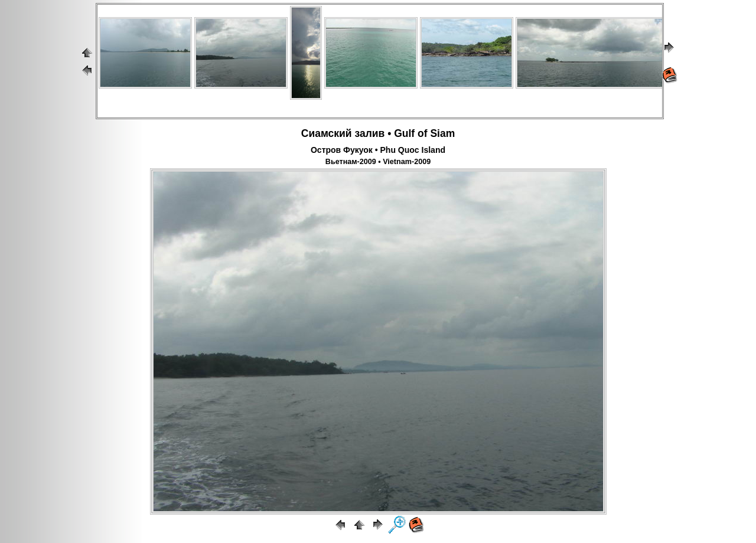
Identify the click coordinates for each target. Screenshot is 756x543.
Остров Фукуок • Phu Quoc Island (378, 150)
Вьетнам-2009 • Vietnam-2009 (378, 162)
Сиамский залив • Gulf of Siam (378, 133)
